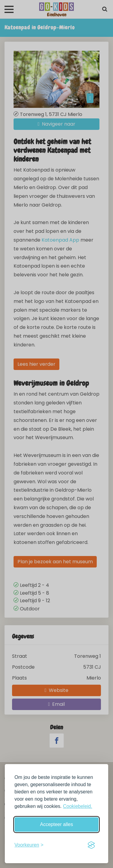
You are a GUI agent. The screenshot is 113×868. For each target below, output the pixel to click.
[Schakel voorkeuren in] (29, 845)
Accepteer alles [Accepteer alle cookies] (56, 824)
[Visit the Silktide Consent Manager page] (91, 845)
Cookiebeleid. (78, 806)
